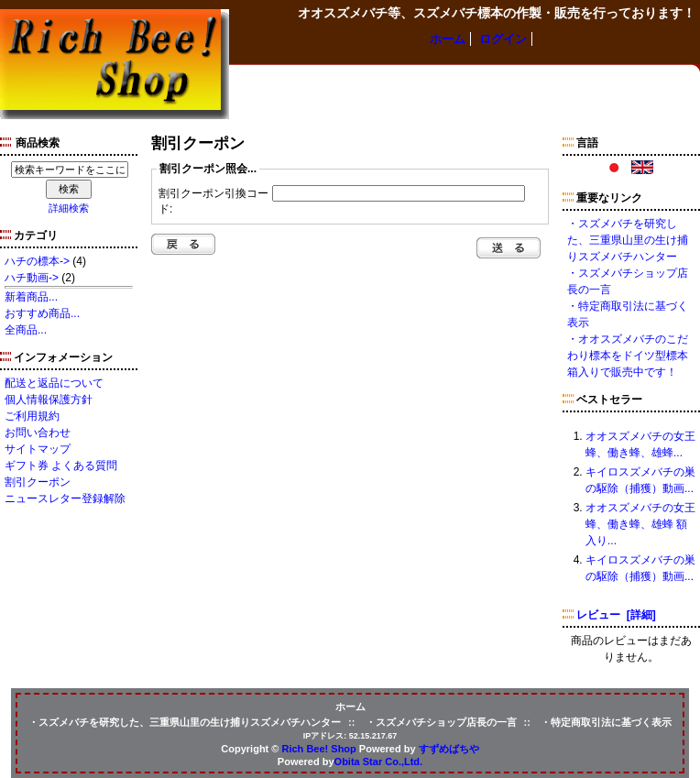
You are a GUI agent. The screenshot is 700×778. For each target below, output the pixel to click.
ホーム (448, 39)
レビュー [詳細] (616, 615)
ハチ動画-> (32, 278)
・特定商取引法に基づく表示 (606, 722)
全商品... (26, 330)
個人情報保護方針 (49, 400)
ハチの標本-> (37, 261)
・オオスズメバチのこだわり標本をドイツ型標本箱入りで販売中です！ (628, 356)
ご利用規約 (32, 416)
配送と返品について (54, 383)
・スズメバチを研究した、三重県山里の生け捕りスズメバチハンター (628, 240)
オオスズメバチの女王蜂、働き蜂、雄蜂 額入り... (640, 524)
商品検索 (38, 143)
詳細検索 (69, 208)
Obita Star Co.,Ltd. (379, 762)
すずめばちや (449, 749)
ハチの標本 (263, 82)
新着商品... (31, 297)
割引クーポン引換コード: (213, 201)
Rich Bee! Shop (319, 749)
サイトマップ (38, 449)
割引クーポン (38, 482)
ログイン (503, 39)
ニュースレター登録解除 (65, 499)
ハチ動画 (488, 82)
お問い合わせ (38, 433)
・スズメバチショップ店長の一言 (441, 722)
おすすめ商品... (42, 313)
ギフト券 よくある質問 (61, 466)
